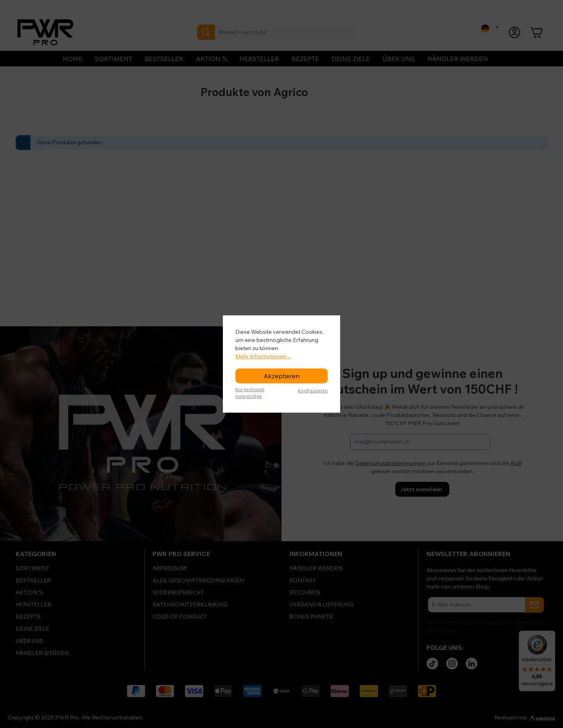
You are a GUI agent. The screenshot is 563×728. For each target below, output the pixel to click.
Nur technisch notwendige (250, 393)
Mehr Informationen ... (263, 356)
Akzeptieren (281, 376)
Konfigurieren (313, 391)
